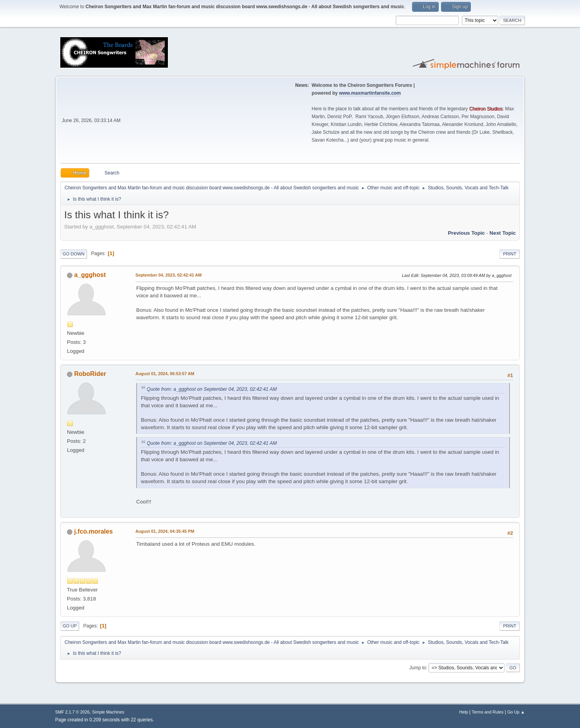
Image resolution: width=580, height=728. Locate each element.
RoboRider (90, 374)
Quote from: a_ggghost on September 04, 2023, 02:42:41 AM (212, 389)
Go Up (70, 626)
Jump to (418, 667)
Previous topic (466, 233)
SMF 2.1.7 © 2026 (72, 712)
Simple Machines (108, 712)
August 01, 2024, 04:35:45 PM (165, 531)
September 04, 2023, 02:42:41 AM (168, 275)
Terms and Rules (488, 712)
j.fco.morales (93, 531)
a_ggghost (90, 275)
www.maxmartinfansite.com (370, 93)
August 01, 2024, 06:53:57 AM (165, 374)
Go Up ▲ (516, 712)
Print (510, 254)
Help (464, 712)
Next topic (503, 233)
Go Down (74, 254)
